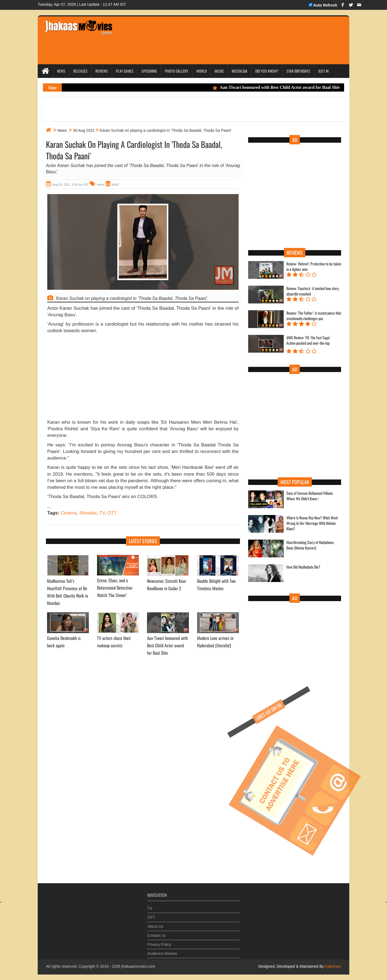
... (49, 506)
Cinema (69, 513)
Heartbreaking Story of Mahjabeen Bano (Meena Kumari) (310, 545)
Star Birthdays (298, 71)
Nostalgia (240, 71)
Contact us (156, 932)
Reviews (102, 71)
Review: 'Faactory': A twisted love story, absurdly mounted (313, 291)
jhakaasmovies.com (138, 966)
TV (102, 513)
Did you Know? (267, 71)
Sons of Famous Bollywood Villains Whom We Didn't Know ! (310, 496)
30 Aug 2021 (84, 130)
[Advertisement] (221, 33)
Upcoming (149, 71)
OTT (112, 513)
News (61, 71)
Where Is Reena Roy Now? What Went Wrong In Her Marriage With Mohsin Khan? (312, 523)
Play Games (125, 71)
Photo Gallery (177, 71)
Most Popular (295, 482)
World (201, 71)
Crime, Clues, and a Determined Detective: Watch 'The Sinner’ (115, 588)
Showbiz (88, 513)
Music (219, 71)
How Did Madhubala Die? (303, 567)
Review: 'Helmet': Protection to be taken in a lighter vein (314, 267)
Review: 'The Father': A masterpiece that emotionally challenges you (314, 316)
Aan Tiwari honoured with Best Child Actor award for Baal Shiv (282, 87)
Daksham (332, 966)
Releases (80, 71)
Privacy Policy (159, 941)
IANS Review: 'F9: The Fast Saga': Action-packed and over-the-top (309, 340)
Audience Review (162, 950)
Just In (323, 71)
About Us (155, 923)
